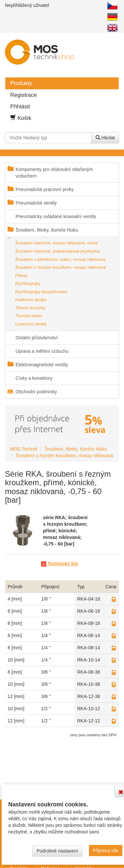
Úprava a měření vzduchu (42, 351)
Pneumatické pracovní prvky (45, 189)
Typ (81, 587)
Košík (21, 118)
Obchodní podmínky (36, 392)
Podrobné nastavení (57, 851)
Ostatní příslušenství (37, 338)
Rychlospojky (28, 283)
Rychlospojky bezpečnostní (41, 292)
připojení (50, 587)
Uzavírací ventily (31, 324)
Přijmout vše (106, 851)
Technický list (59, 564)
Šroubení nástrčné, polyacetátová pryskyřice (58, 251)
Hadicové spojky (31, 300)
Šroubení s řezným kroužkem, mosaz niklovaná (60, 267)
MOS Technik (24, 449)
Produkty (21, 83)
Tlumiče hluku (28, 316)
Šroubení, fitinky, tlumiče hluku (47, 230)
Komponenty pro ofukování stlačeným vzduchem (54, 173)
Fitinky (21, 276)
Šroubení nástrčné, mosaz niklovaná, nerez (57, 243)
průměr (15, 587)
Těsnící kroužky (30, 308)
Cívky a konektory (34, 378)
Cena (111, 587)
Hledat (105, 138)
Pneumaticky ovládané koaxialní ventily (56, 216)
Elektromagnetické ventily (42, 365)
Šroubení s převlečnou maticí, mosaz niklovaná (60, 259)
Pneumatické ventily (36, 203)
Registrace (23, 95)
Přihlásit (20, 107)
